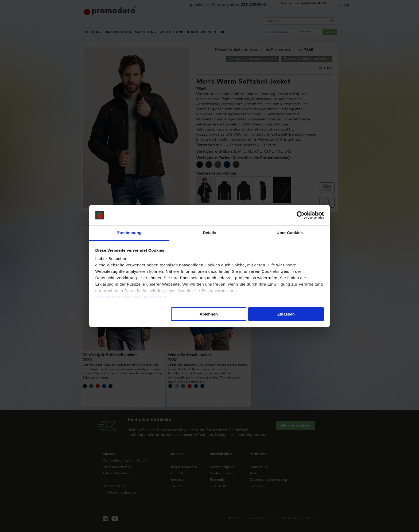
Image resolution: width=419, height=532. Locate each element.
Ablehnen (209, 314)
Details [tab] (210, 233)
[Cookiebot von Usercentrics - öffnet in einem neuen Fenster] (300, 215)
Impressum (155, 297)
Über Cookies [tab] (290, 233)
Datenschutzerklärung (118, 297)
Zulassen (286, 314)
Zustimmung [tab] (129, 233)
